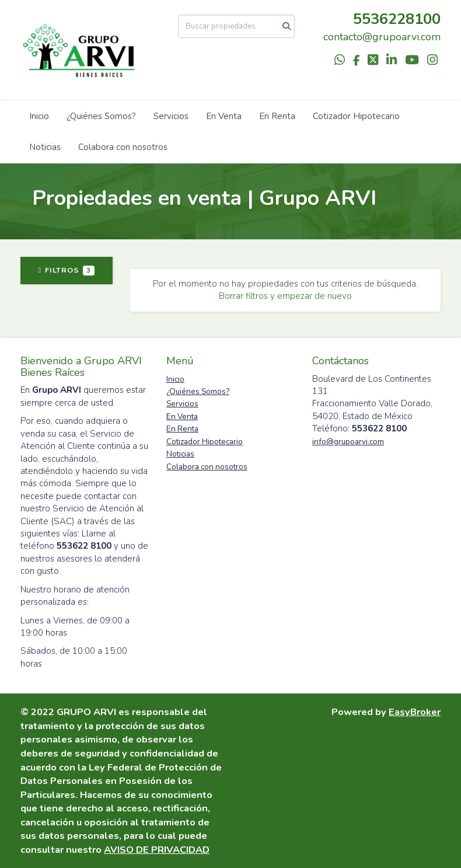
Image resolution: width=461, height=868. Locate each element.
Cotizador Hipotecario (356, 116)
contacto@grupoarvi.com (382, 37)
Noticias (45, 147)
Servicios (171, 116)
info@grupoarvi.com (348, 442)
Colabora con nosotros (123, 147)
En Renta (277, 116)
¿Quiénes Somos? (101, 116)
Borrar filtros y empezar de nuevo (285, 296)
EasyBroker (415, 712)
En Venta (224, 116)
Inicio (39, 116)
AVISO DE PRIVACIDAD (157, 850)
